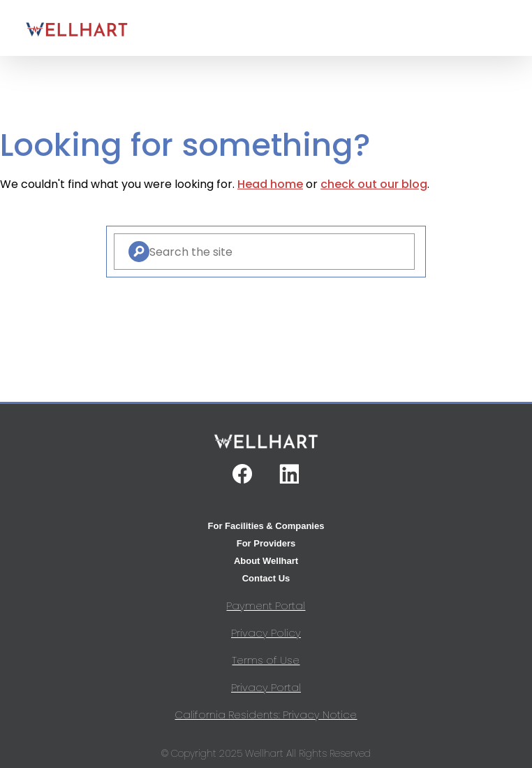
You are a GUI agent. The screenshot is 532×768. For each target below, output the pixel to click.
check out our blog (374, 184)
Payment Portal (266, 606)
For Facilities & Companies (266, 526)
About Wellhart (266, 561)
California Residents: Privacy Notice (266, 715)
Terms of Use (266, 660)
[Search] (139, 252)
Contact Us (266, 578)
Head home (270, 184)
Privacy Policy (266, 633)
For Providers (266, 543)
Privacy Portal (266, 687)
